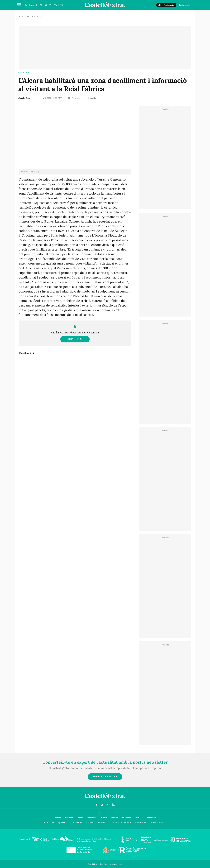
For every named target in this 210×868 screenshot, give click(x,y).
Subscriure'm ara (105, 777)
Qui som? (63, 823)
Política (138, 818)
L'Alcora (24, 72)
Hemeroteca (151, 818)
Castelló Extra (25, 98)
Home (21, 16)
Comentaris (74, 98)
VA (56, 5)
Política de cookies (121, 823)
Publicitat (141, 823)
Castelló (57, 818)
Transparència (158, 823)
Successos (126, 818)
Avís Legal (77, 823)
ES (62, 5)
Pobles (80, 818)
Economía (91, 818)
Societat (114, 818)
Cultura (103, 818)
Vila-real (69, 818)
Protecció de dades (97, 823)
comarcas (30, 16)
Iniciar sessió (75, 339)
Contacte (49, 823)
